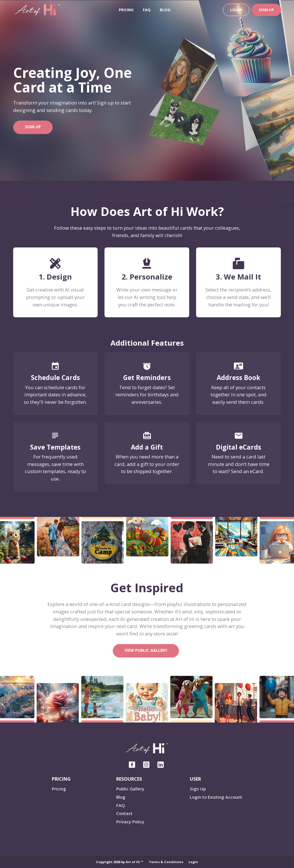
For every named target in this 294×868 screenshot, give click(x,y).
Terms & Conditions (166, 862)
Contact (124, 813)
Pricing (126, 10)
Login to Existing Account (216, 797)
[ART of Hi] (38, 9)
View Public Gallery (146, 650)
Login (236, 10)
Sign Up (266, 10)
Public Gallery (130, 789)
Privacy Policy (130, 822)
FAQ (147, 10)
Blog (165, 10)
